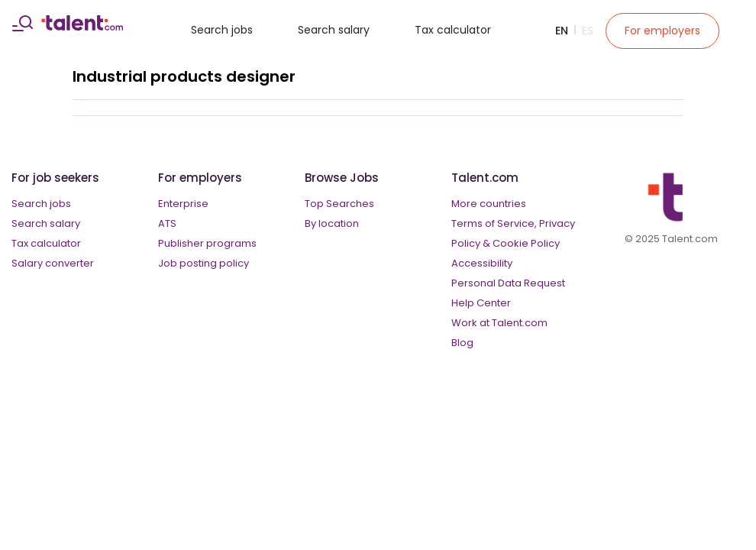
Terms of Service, (494, 223)
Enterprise (183, 204)
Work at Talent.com (499, 323)
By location (332, 223)
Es (588, 31)
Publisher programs (207, 243)
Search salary (334, 30)
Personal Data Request (508, 283)
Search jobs (222, 30)
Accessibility (482, 263)
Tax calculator (453, 30)
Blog (462, 343)
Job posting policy (204, 263)
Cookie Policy (526, 243)
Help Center (481, 303)
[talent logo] (82, 27)
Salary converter (53, 263)
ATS (167, 223)
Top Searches (339, 204)
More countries (489, 204)
